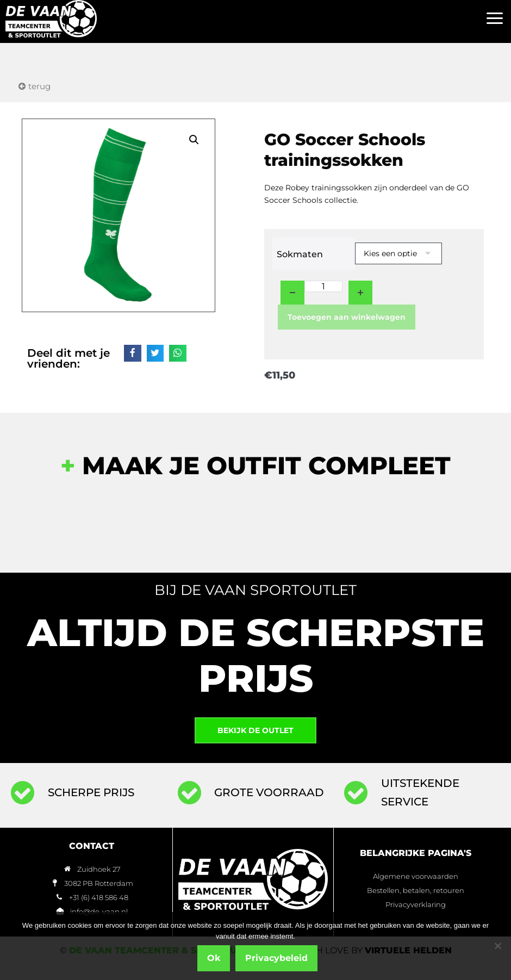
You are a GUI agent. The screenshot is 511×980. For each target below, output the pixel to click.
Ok (215, 959)
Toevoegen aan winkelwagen (347, 317)
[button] (494, 19)
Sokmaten (300, 254)
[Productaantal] (323, 286)
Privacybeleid (278, 959)
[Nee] (497, 946)
